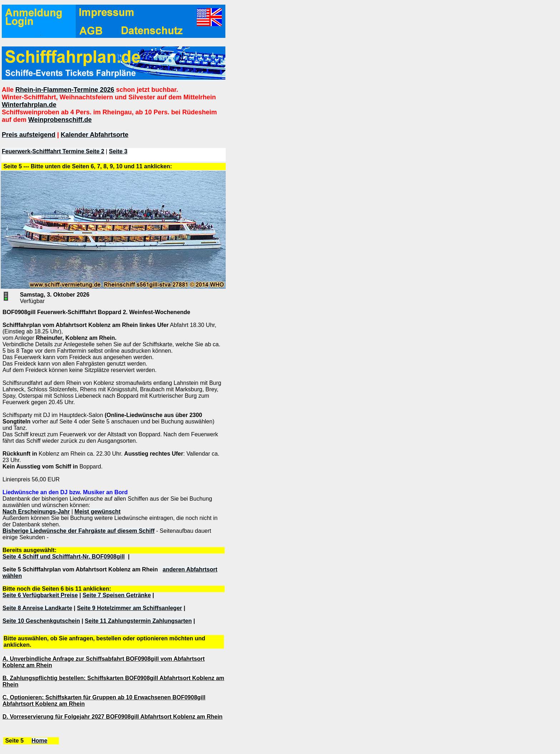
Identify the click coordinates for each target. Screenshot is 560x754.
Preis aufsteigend (29, 135)
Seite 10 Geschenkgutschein (41, 621)
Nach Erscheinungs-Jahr (36, 512)
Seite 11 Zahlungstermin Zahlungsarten (138, 621)
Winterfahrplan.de (29, 105)
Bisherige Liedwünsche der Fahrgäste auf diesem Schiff (79, 531)
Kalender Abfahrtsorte (94, 135)
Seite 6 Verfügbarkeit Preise (40, 595)
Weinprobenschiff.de (60, 120)
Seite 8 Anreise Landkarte (37, 608)
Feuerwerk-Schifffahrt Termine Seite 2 (53, 151)
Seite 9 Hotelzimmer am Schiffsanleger (129, 608)
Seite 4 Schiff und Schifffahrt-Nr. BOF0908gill (64, 557)
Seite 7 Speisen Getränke (117, 595)
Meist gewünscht (98, 512)
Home (39, 741)
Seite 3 (118, 151)
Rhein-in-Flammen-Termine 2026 (65, 90)
